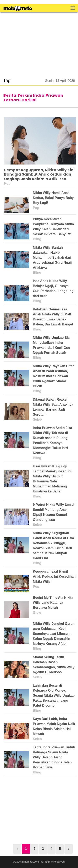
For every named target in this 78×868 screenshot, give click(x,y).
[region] (39, 43)
